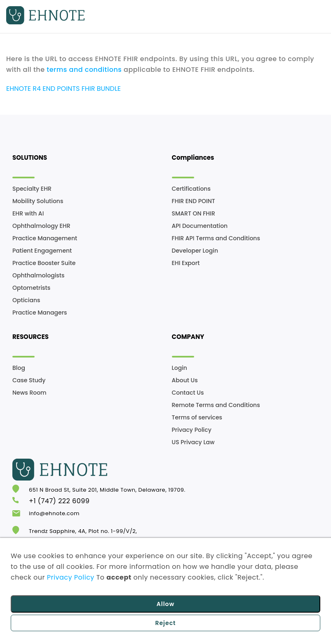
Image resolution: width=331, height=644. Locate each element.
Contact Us (188, 393)
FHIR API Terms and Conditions (216, 238)
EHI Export (186, 263)
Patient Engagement (42, 251)
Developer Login (195, 251)
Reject (165, 623)
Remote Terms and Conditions (216, 405)
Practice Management (45, 238)
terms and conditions (84, 70)
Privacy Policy (192, 430)
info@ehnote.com (54, 513)
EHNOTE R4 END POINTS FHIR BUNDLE (63, 89)
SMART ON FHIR (194, 213)
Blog (19, 368)
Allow (166, 604)
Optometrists (31, 288)
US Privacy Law (193, 442)
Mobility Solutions (38, 201)
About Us (185, 380)
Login (180, 368)
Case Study (29, 380)
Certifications (191, 189)
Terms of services (197, 417)
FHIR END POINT (194, 201)
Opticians (26, 300)
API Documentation (200, 226)
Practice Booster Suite (44, 263)
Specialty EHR (32, 189)
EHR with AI (28, 213)
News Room (29, 393)
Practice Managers (40, 313)
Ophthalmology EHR (41, 226)
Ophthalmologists (39, 275)
